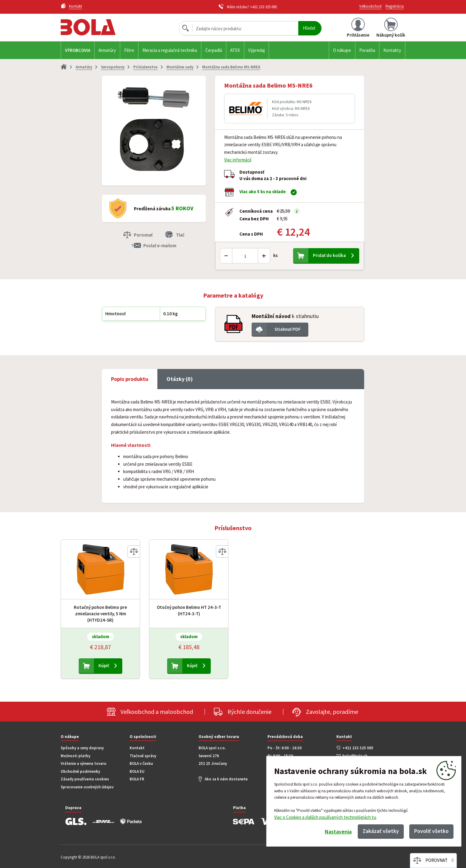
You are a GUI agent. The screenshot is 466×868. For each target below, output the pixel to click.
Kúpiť (104, 665)
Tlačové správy (143, 756)
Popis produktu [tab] (130, 379)
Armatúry (107, 50)
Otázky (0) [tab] (180, 379)
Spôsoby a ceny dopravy (82, 748)
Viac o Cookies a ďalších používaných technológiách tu (325, 817)
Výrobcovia (78, 50)
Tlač (180, 235)
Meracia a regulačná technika (170, 50)
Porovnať (143, 235)
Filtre (129, 50)
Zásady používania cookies (85, 779)
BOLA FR (137, 779)
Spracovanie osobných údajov (87, 787)
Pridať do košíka (329, 255)
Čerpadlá (214, 50)
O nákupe (342, 50)
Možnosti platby (75, 756)
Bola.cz (99, 27)
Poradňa (367, 50)
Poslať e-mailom (160, 246)
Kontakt (137, 748)
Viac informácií (238, 160)
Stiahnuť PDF (288, 329)
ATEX (235, 50)
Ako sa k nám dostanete (226, 779)
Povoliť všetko (431, 831)
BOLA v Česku (141, 763)
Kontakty (392, 50)
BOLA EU (137, 771)
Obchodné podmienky (80, 771)
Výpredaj (256, 50)
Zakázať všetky (381, 831)
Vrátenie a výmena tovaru (83, 763)
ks (276, 255)
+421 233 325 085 (263, 7)
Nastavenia (338, 832)
